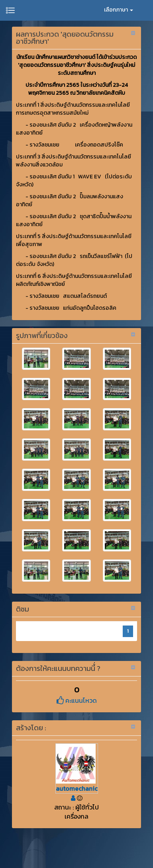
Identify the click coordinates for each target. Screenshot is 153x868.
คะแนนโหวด (77, 700)
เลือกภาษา (119, 10)
